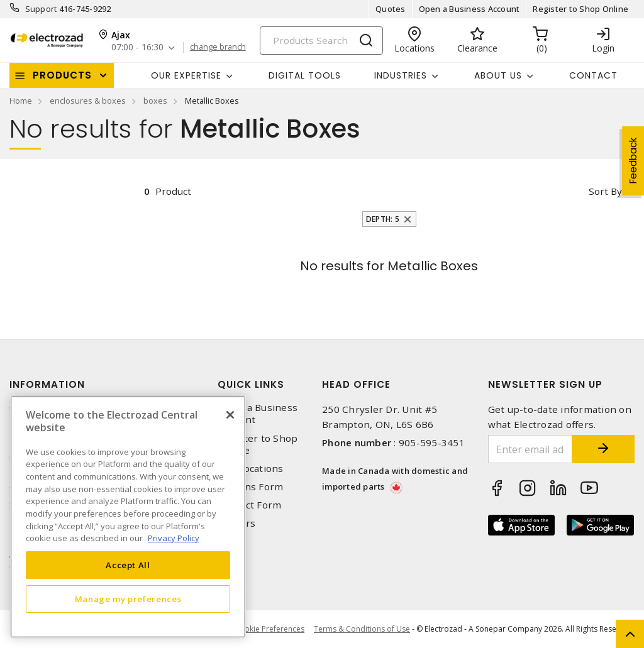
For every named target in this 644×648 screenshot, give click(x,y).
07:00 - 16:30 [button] (137, 47)
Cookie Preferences (269, 629)
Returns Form (250, 487)
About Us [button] (498, 75)
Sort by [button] (605, 191)
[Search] (321, 41)
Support (41, 9)
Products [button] (62, 75)
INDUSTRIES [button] (401, 75)
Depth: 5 (383, 219)
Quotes (391, 9)
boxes (155, 101)
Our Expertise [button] (186, 75)
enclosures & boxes (88, 101)
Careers (236, 523)
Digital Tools (305, 75)
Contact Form (249, 505)
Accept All (128, 565)
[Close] (230, 415)
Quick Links (251, 384)
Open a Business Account (469, 9)
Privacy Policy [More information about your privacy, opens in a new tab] (174, 538)
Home (21, 101)
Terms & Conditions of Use (362, 629)
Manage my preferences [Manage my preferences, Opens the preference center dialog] (128, 599)
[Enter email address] (530, 449)
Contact (593, 75)
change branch (218, 47)
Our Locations (250, 469)
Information (47, 384)
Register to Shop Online (580, 9)
